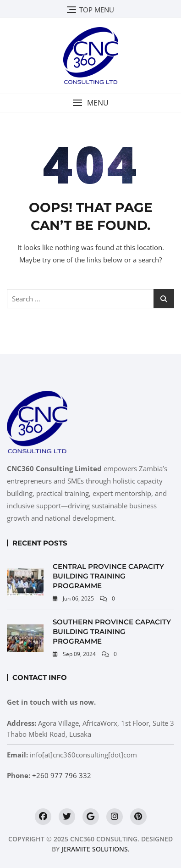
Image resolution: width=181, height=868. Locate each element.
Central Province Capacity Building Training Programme (108, 576)
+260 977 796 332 (62, 775)
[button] (90, 103)
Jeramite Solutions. (96, 849)
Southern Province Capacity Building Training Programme (112, 632)
